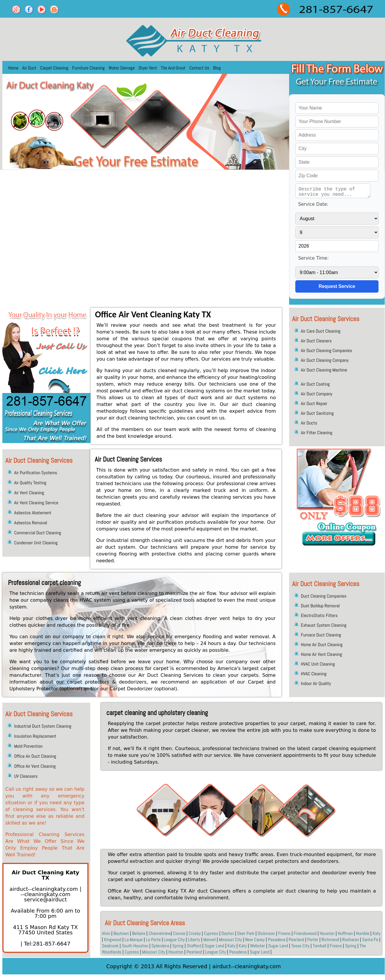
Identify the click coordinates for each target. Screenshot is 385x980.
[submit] (337, 286)
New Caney (255, 940)
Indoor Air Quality (316, 683)
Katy (377, 933)
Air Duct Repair (314, 403)
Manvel (209, 940)
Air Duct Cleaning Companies (326, 350)
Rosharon (351, 940)
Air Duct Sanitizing (317, 413)
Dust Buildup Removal (320, 606)
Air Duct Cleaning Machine (324, 370)
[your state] (337, 162)
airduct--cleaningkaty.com (44, 889)
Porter (313, 940)
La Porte (153, 940)
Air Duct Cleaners (316, 341)
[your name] (337, 108)
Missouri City (230, 940)
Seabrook (110, 946)
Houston (327, 933)
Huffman (345, 933)
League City (175, 940)
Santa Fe (370, 940)
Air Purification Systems (36, 473)
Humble (362, 933)
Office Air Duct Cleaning (35, 756)
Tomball (320, 946)
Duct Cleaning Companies (324, 596)
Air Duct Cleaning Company (325, 360)
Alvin (106, 933)
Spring (178, 946)
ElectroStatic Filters (319, 615)
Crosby (195, 933)
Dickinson (266, 933)
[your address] (337, 135)
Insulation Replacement (35, 736)
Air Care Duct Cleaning (321, 331)
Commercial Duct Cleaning (38, 533)
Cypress (211, 933)
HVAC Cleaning (314, 674)
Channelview (160, 933)
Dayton (228, 933)
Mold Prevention (28, 746)
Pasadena (277, 940)
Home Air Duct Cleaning (322, 645)
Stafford (194, 946)
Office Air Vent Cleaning (35, 766)
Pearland (296, 940)
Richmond (330, 940)
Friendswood (305, 933)
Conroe (179, 933)
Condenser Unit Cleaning (36, 543)
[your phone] (337, 122)
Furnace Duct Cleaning (321, 635)
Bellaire (139, 933)
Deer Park (246, 933)
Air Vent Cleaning (29, 493)
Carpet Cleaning (54, 68)
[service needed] (333, 191)
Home (13, 68)
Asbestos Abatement (33, 513)
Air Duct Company (317, 394)
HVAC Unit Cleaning (318, 664)
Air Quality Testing (30, 483)
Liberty (194, 940)
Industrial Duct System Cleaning (43, 726)
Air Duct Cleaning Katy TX (46, 875)
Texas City (300, 946)
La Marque (134, 940)
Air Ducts (309, 423)
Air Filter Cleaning (317, 433)
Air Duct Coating (315, 384)
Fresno (284, 933)
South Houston (135, 946)
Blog (217, 68)
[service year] (337, 246)
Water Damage (122, 68)
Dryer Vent (148, 68)
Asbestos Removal (31, 523)
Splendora (160, 946)
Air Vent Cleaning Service (36, 503)
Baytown (121, 933)
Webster (257, 946)
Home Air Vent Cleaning (321, 654)
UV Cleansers (26, 776)
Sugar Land (214, 946)
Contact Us (199, 68)
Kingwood (113, 940)
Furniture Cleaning (88, 68)
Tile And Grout (173, 68)
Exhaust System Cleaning (324, 625)
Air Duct (29, 68)
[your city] (337, 149)
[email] (46, 897)
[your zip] (337, 176)
